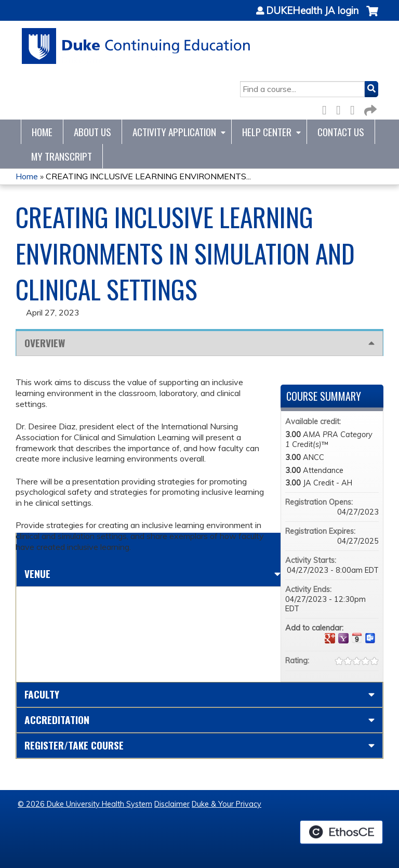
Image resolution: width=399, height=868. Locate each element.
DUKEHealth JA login (312, 11)
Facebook (327, 108)
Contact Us (341, 132)
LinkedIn (355, 108)
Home (42, 132)
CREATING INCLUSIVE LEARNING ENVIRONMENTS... (148, 176)
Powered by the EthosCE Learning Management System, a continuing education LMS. (341, 832)
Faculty (42, 694)
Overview (45, 343)
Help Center (267, 132)
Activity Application (174, 132)
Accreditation (57, 720)
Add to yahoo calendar (343, 638)
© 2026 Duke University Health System (85, 804)
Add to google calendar (330, 638)
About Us (92, 132)
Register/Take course (74, 745)
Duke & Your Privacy (227, 804)
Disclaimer (172, 804)
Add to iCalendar (357, 638)
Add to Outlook (370, 638)
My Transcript (62, 156)
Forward (369, 108)
